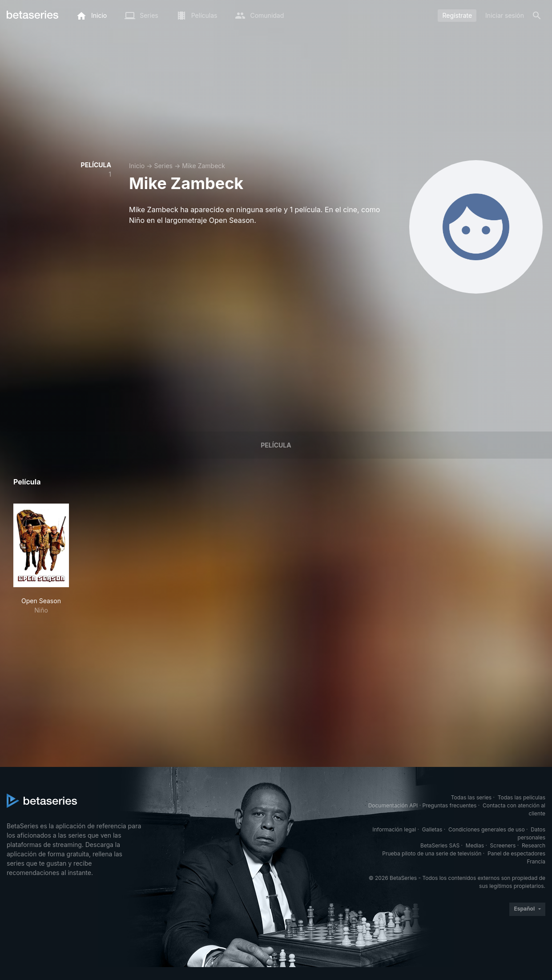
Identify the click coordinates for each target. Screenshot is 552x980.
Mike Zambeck (203, 166)
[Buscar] (537, 16)
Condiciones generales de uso (487, 829)
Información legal (394, 829)
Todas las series (471, 797)
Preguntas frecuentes (450, 805)
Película (276, 445)
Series (163, 166)
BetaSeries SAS (440, 845)
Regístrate (457, 15)
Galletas (432, 829)
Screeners (503, 845)
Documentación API (393, 805)
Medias (475, 845)
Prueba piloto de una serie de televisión (432, 853)
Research (534, 845)
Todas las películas (522, 797)
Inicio (137, 166)
